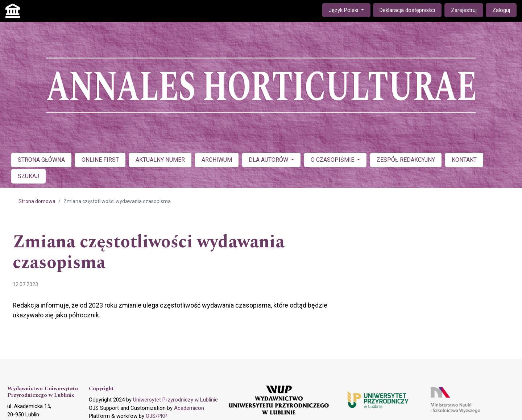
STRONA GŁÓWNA (41, 160)
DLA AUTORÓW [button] (269, 160)
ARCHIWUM (217, 160)
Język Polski (349, 10)
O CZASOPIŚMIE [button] (333, 160)
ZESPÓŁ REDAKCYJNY (406, 160)
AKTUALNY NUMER (160, 160)
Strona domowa (37, 201)
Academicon (189, 408)
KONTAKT (464, 160)
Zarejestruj (464, 10)
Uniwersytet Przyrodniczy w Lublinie (175, 400)
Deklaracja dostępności (407, 10)
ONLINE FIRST (100, 160)
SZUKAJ (28, 176)
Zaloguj (501, 10)
